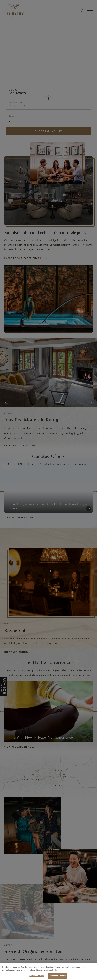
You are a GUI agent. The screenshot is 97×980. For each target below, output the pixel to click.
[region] (48, 971)
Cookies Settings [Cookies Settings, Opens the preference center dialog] (37, 976)
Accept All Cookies (58, 976)
